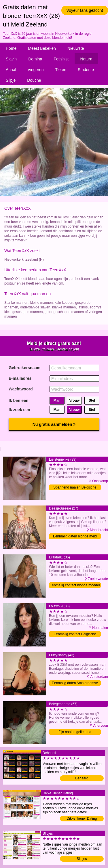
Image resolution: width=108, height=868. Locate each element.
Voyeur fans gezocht (85, 10)
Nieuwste (76, 48)
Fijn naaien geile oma (75, 732)
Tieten (61, 70)
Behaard (82, 778)
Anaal (11, 70)
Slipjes (82, 859)
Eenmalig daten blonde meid (75, 536)
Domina (35, 59)
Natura (86, 59)
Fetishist (61, 59)
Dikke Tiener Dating (82, 819)
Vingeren (36, 70)
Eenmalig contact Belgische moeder (75, 635)
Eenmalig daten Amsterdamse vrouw (75, 683)
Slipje (11, 80)
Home (11, 48)
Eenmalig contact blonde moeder (75, 585)
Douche (34, 80)
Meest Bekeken (42, 48)
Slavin (11, 59)
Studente (86, 70)
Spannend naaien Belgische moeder (75, 488)
